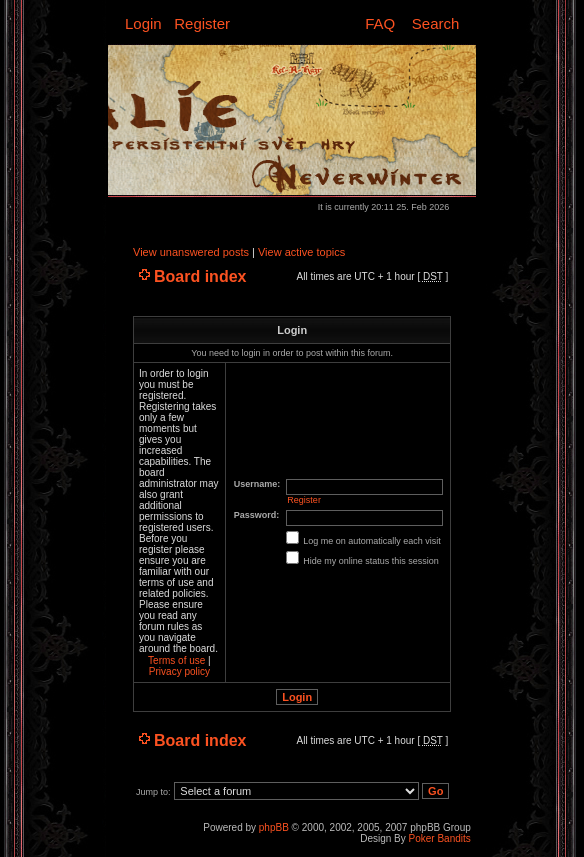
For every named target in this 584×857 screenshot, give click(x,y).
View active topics (301, 252)
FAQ (380, 23)
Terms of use (176, 660)
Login (143, 23)
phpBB (274, 827)
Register (202, 23)
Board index (200, 276)
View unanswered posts (191, 252)
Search (436, 23)
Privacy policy (179, 671)
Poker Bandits (440, 838)
